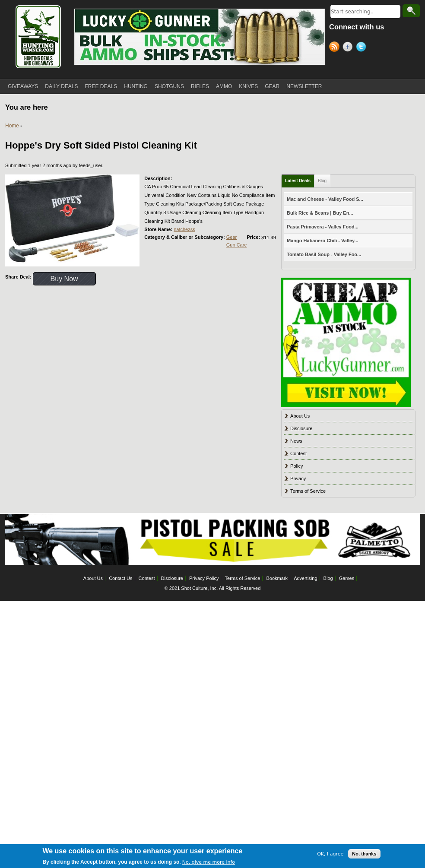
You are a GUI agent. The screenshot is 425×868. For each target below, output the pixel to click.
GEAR (272, 86)
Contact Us (121, 578)
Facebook (349, 48)
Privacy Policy (204, 578)
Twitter (363, 48)
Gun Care (237, 245)
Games (347, 578)
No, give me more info (209, 863)
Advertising (305, 578)
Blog (322, 181)
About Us (300, 416)
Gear (232, 237)
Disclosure (301, 428)
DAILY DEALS (61, 86)
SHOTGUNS (169, 86)
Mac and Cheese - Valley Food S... (325, 199)
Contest (298, 453)
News (296, 441)
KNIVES (248, 86)
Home (12, 126)
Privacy (298, 478)
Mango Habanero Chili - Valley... (322, 241)
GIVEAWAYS (23, 86)
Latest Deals (298, 181)
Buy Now (64, 279)
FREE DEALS (101, 86)
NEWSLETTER (304, 86)
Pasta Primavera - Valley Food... (323, 227)
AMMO (224, 86)
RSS (336, 48)
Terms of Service (308, 491)
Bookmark (277, 578)
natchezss (184, 229)
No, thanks (364, 855)
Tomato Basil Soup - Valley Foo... (324, 254)
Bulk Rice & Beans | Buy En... (320, 213)
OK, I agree (330, 855)
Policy (297, 466)
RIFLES (200, 86)
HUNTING (136, 86)
